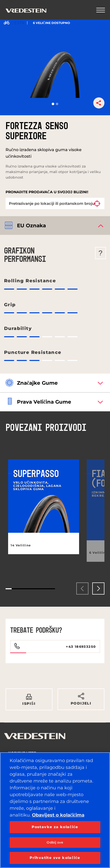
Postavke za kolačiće (55, 827)
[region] (55, 810)
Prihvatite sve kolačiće (55, 858)
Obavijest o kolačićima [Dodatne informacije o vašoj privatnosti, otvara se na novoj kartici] (58, 815)
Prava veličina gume (44, 402)
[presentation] (82, 589)
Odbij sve (55, 842)
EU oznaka (31, 226)
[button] (53, 104)
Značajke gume (37, 383)
